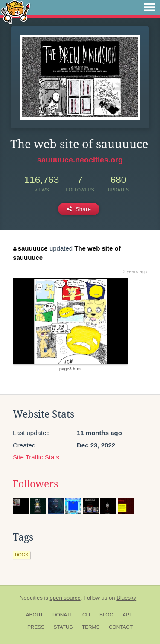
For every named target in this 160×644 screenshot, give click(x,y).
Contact (121, 627)
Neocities (31, 598)
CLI (86, 615)
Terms (91, 627)
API (127, 615)
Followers (35, 484)
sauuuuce (31, 248)
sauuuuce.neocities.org (80, 160)
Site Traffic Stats (36, 457)
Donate (63, 615)
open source (65, 598)
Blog (106, 615)
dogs (22, 555)
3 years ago (135, 271)
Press (36, 627)
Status (63, 627)
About (35, 615)
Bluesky (126, 598)
